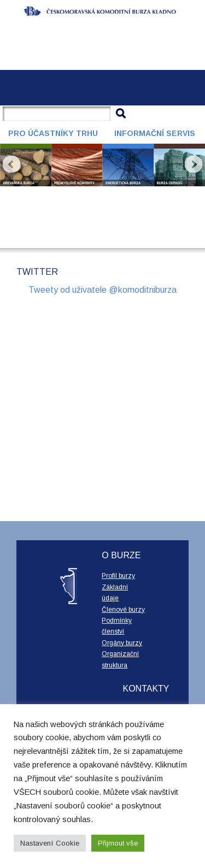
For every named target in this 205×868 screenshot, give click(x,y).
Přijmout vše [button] (118, 843)
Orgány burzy (122, 643)
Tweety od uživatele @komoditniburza (102, 290)
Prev (11, 164)
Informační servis (155, 133)
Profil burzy (118, 576)
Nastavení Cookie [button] (50, 843)
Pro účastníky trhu (53, 133)
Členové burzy (123, 610)
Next (194, 164)
